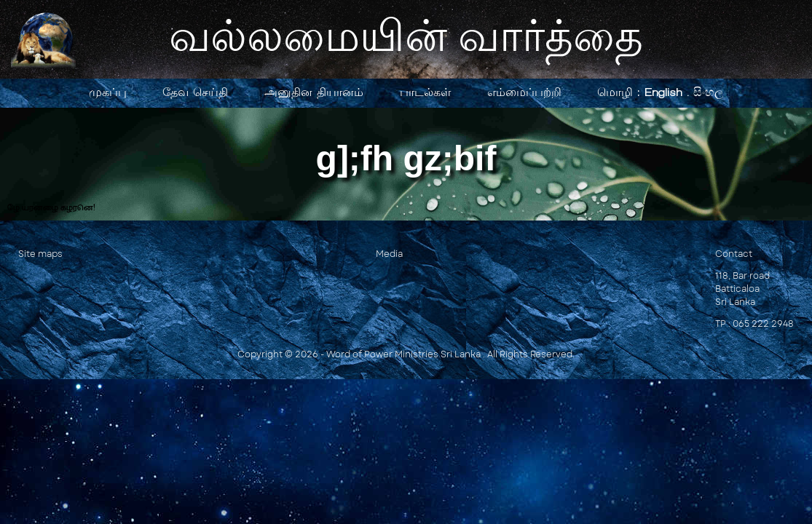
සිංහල (708, 92)
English (663, 92)
